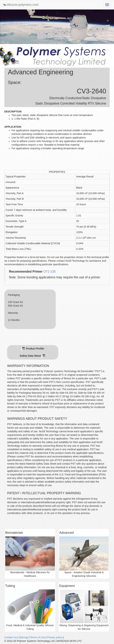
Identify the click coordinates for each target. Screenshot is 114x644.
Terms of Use (38, 637)
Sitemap (23, 637)
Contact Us (11, 637)
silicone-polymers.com (21, 5)
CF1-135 (49, 272)
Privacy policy (55, 637)
